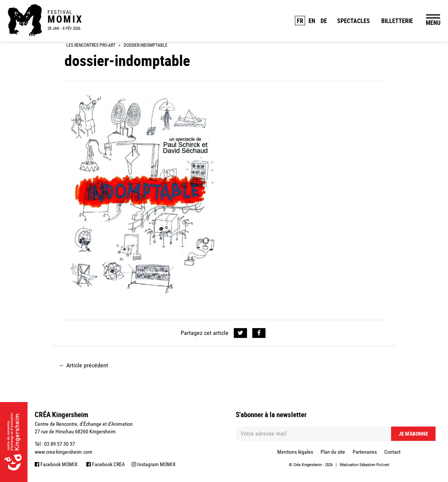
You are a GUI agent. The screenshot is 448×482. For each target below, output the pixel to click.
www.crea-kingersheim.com (64, 452)
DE (324, 21)
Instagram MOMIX (154, 464)
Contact (392, 452)
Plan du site (333, 452)
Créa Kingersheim (308, 465)
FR (300, 21)
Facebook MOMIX (56, 464)
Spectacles (354, 21)
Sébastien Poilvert (374, 465)
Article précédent (84, 365)
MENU (433, 23)
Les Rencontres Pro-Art (91, 45)
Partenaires (365, 452)
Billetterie (397, 21)
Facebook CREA (106, 464)
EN (312, 21)
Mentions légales (295, 452)
